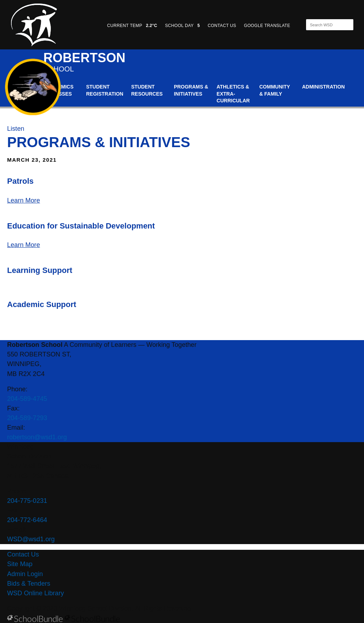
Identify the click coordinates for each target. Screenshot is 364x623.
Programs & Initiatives (191, 90)
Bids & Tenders (29, 584)
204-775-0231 (27, 501)
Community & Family (275, 90)
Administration (323, 87)
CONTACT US (222, 26)
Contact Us (23, 554)
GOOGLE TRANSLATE (268, 26)
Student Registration (105, 90)
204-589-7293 (27, 418)
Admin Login (25, 574)
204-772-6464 (27, 520)
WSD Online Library (36, 593)
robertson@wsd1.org (37, 437)
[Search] (323, 25)
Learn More (23, 200)
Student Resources (147, 90)
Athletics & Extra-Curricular (233, 94)
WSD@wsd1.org (31, 539)
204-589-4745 (27, 399)
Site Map (20, 564)
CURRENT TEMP (132, 26)
